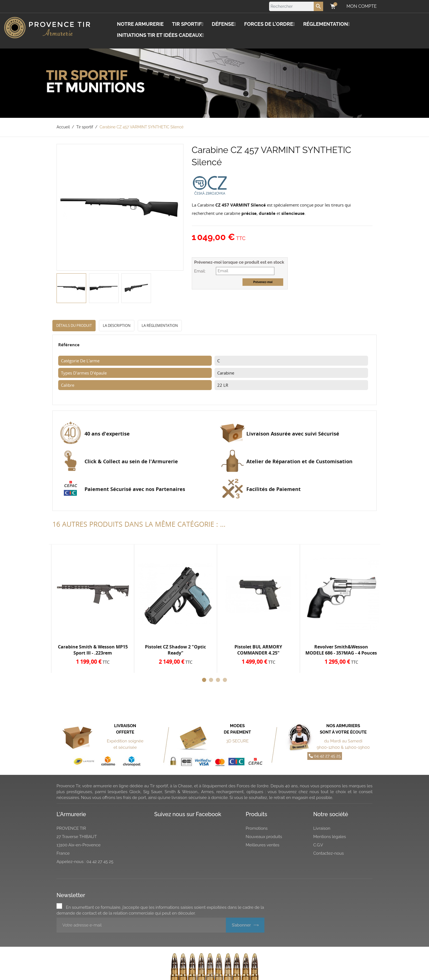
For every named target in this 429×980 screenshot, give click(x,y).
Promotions (257, 828)
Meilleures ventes (263, 845)
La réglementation (160, 325)
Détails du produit (74, 325)
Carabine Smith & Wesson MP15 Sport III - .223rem (93, 650)
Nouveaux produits (264, 837)
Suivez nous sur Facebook (188, 814)
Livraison (322, 828)
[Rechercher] (296, 6)
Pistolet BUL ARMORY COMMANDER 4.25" (258, 650)
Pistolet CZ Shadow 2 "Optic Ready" (175, 650)
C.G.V (318, 845)
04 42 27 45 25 (325, 756)
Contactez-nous (328, 853)
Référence (69, 345)
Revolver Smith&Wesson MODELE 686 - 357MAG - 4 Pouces (341, 650)
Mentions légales (330, 837)
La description (117, 325)
